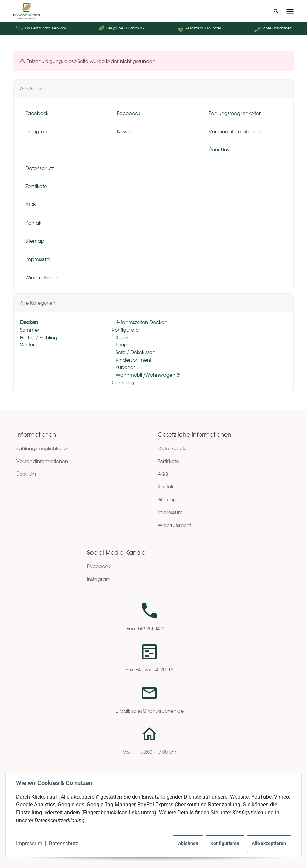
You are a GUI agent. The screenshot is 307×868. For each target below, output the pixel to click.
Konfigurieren (225, 843)
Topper (123, 345)
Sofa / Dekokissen (135, 353)
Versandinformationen (42, 461)
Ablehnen (188, 843)
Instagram (99, 579)
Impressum (29, 843)
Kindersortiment (133, 360)
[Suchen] (276, 11)
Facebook (99, 566)
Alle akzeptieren (269, 843)
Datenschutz (63, 843)
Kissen (122, 337)
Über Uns (27, 474)
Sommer (30, 330)
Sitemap (167, 499)
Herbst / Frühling (39, 337)
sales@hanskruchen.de (157, 711)
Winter (27, 345)
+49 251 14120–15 (154, 670)
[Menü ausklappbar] (290, 11)
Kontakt (166, 487)
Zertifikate (168, 461)
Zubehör (125, 367)
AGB (163, 474)
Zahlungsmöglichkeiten (43, 448)
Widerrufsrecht (174, 525)
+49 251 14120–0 (155, 628)
